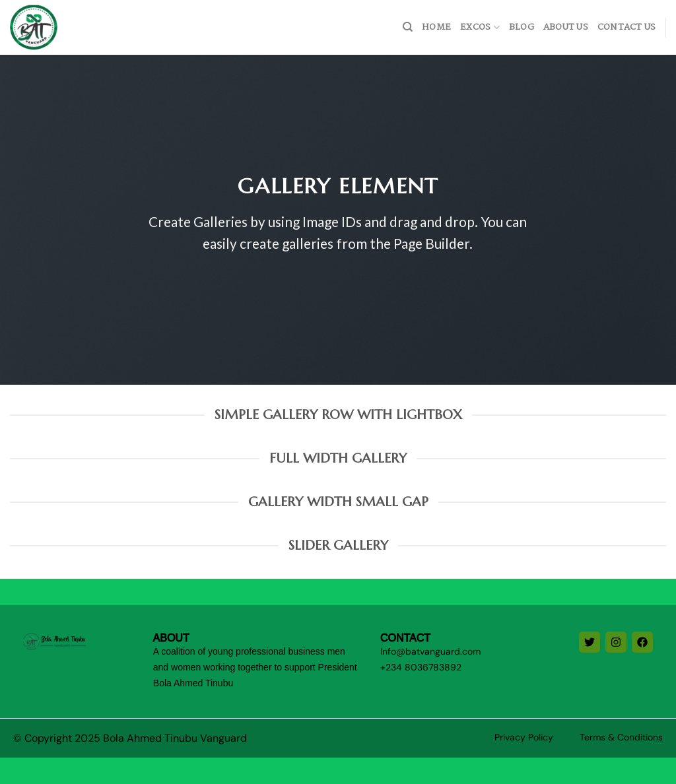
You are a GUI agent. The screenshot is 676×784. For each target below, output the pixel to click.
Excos (480, 27)
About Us (566, 27)
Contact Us (627, 27)
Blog (522, 27)
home (436, 27)
